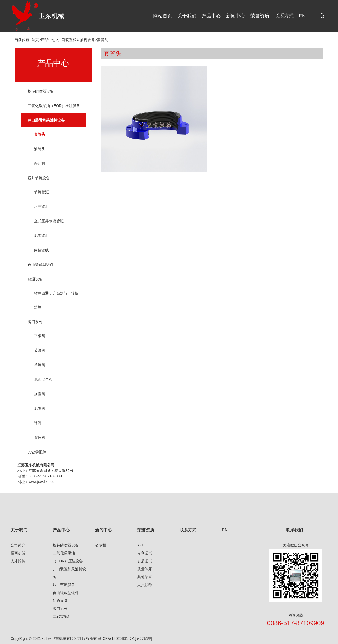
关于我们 (19, 530)
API (140, 545)
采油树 (40, 163)
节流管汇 (41, 192)
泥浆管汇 (41, 236)
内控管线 (41, 250)
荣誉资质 (146, 530)
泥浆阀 (40, 408)
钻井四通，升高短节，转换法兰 (56, 300)
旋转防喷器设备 (41, 91)
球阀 (38, 423)
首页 (35, 40)
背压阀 (40, 438)
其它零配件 (37, 452)
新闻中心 (104, 530)
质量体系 (145, 569)
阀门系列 (35, 322)
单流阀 (40, 365)
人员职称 (145, 585)
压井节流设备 (39, 178)
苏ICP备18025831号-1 (116, 638)
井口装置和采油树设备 (76, 40)
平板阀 (40, 336)
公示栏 (101, 545)
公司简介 (18, 545)
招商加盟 (18, 553)
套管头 (102, 40)
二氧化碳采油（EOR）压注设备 (54, 106)
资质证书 (145, 561)
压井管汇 (41, 206)
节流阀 (40, 350)
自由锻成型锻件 (41, 265)
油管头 (40, 149)
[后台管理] (143, 638)
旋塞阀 (40, 394)
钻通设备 (35, 279)
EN (224, 530)
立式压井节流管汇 (49, 221)
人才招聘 (18, 561)
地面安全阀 (43, 379)
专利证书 (145, 553)
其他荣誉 (145, 577)
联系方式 (188, 530)
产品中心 (48, 40)
